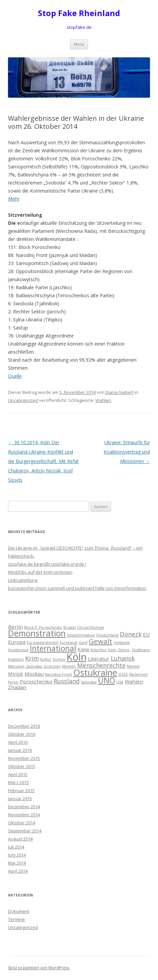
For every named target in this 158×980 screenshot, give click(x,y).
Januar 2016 (20, 750)
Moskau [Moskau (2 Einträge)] (34, 674)
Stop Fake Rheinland (79, 13)
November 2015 (24, 758)
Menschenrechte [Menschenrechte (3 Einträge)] (101, 665)
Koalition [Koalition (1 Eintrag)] (16, 659)
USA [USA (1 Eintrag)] (120, 682)
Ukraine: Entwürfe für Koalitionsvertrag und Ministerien (127, 452)
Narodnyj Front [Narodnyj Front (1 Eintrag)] (58, 674)
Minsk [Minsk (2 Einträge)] (16, 674)
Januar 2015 (20, 798)
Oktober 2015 (22, 766)
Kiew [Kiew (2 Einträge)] (83, 649)
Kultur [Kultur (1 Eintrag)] (46, 659)
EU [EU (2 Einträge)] (146, 634)
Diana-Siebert (119, 392)
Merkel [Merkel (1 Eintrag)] (133, 666)
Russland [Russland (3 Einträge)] (67, 681)
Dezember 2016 (24, 726)
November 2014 (24, 815)
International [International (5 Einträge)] (53, 648)
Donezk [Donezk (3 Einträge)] (131, 634)
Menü (79, 44)
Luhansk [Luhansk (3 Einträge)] (123, 658)
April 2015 (18, 774)
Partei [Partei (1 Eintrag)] (13, 682)
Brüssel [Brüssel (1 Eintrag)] (70, 627)
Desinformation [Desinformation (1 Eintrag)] (81, 635)
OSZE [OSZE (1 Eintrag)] (123, 674)
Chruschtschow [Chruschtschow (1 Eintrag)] (90, 627)
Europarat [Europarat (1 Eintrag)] (69, 642)
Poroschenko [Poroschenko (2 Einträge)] (36, 681)
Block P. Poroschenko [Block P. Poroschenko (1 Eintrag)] (43, 627)
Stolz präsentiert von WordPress (39, 968)
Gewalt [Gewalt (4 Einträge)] (101, 641)
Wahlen (103, 400)
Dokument (19, 911)
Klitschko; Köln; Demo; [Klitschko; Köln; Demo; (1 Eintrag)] (111, 650)
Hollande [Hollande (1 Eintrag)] (122, 642)
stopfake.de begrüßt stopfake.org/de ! (47, 564)
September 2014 (25, 831)
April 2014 (18, 871)
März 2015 (18, 782)
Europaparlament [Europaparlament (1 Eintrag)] (43, 642)
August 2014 (20, 839)
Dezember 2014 (24, 807)
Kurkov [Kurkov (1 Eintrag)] (59, 659)
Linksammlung (23, 580)
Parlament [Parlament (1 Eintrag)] (138, 674)
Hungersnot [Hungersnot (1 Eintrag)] (18, 650)
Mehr (14, 199)
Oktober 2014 (22, 823)
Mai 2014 (17, 863)
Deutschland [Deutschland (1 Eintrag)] (107, 635)
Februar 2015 (21, 790)
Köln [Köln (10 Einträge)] (76, 657)
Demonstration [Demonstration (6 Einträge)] (37, 633)
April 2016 (18, 742)
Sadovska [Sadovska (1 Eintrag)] (89, 682)
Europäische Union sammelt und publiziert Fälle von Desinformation (77, 588)
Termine (16, 919)
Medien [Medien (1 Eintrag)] (69, 666)
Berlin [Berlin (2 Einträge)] (15, 627)
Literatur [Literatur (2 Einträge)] (99, 659)
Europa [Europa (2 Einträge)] (17, 642)
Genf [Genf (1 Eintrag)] (83, 642)
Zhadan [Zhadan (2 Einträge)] (17, 687)
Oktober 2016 (22, 734)
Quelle (15, 376)
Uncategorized (23, 400)
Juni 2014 (17, 855)
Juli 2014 (16, 847)
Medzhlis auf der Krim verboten (40, 572)
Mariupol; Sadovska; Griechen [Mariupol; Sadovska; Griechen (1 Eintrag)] (34, 666)
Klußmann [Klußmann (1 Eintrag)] (141, 650)
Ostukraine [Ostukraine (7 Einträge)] (95, 672)
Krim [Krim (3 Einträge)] (32, 658)
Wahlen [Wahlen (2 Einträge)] (134, 681)
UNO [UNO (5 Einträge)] (107, 681)
